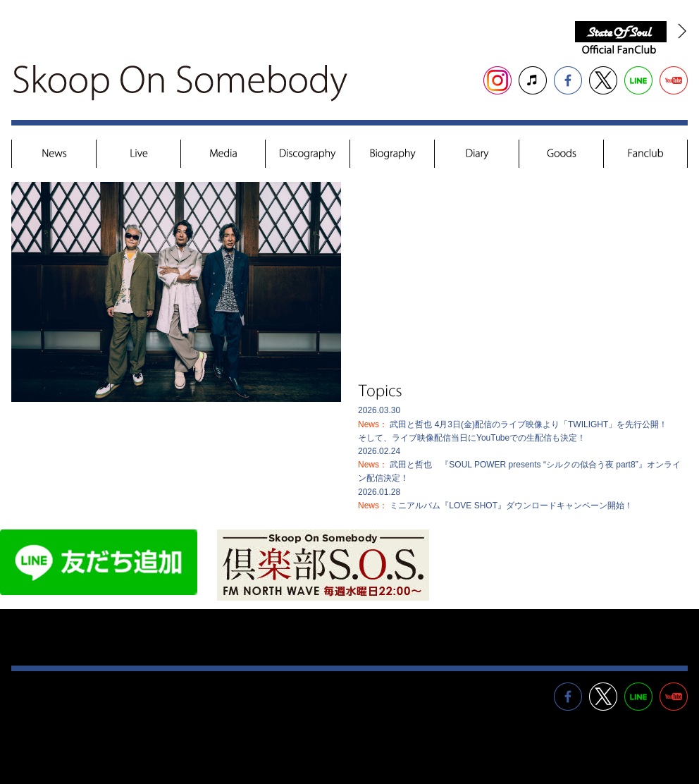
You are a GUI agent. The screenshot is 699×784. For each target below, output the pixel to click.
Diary (477, 154)
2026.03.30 (513, 424)
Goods (562, 154)
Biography (392, 154)
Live (139, 154)
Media (223, 154)
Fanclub (645, 154)
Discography (308, 154)
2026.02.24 (519, 465)
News (54, 154)
